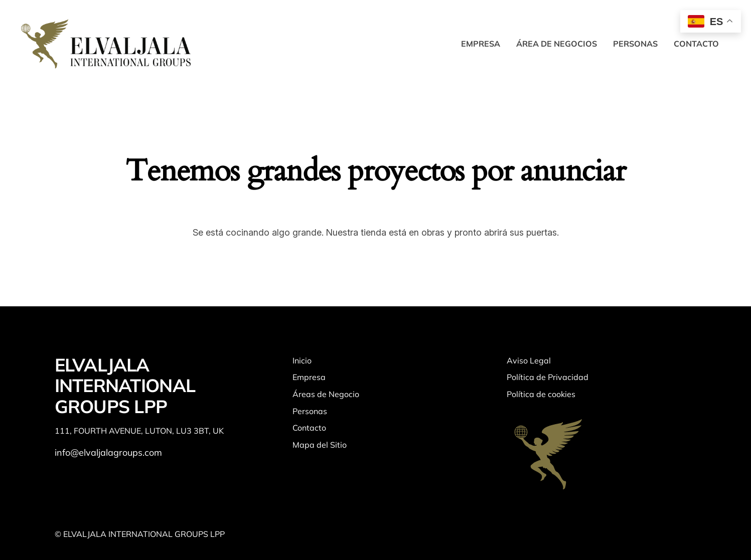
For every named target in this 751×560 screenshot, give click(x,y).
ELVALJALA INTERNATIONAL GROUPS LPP (125, 386)
